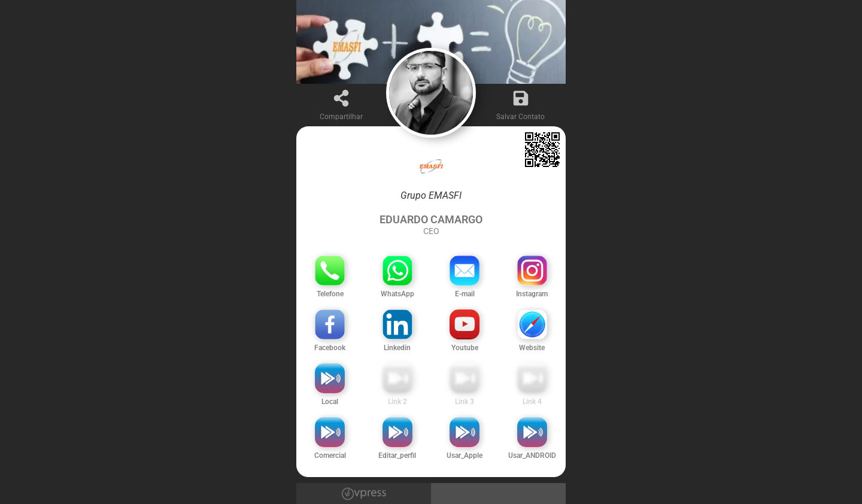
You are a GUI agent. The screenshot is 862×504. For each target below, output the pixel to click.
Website (532, 348)
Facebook (330, 348)
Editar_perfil (397, 456)
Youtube (465, 348)
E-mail (465, 294)
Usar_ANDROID (532, 456)
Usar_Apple (465, 456)
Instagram (532, 294)
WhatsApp (397, 294)
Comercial (330, 456)
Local (330, 402)
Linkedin (397, 348)
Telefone (330, 294)
